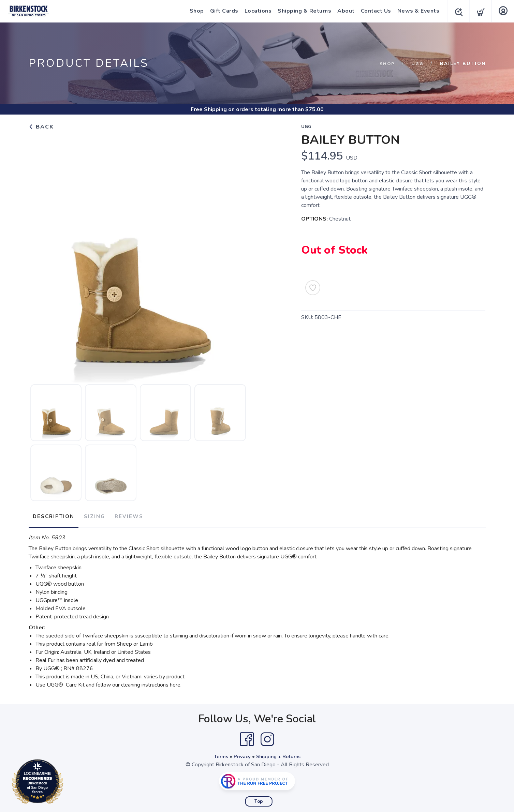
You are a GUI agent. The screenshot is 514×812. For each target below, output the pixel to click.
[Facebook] (247, 737)
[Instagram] (267, 737)
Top (259, 799)
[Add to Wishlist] (313, 288)
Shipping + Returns (279, 754)
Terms (219, 754)
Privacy (241, 754)
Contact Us (374, 11)
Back (41, 127)
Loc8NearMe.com (67, 783)
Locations (256, 11)
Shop (195, 11)
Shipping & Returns (302, 11)
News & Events (416, 11)
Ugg (417, 64)
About (344, 11)
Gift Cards (222, 11)
